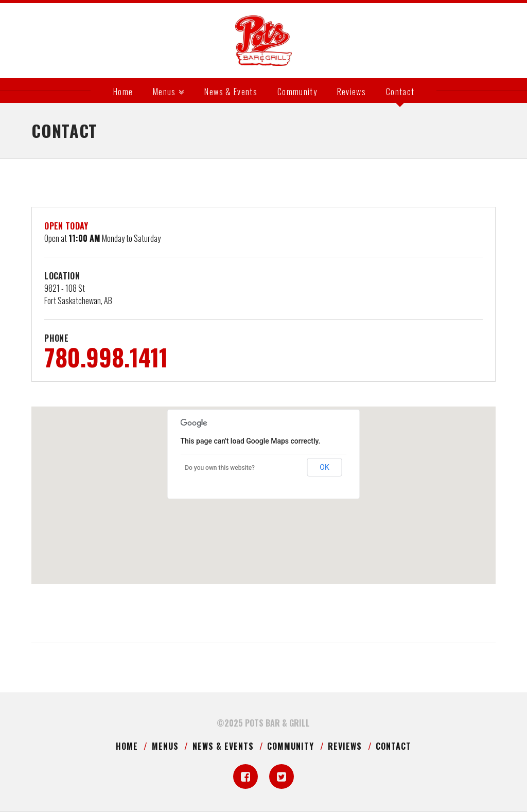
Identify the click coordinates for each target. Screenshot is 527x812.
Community (291, 746)
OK (324, 467)
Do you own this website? (220, 468)
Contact (393, 746)
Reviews (345, 746)
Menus (165, 746)
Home (127, 746)
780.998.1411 (106, 357)
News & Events (223, 746)
